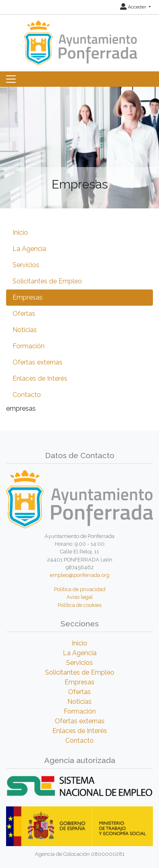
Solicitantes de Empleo (47, 281)
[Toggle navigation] (11, 79)
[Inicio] (79, 39)
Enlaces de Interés (40, 378)
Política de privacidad (80, 589)
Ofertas (24, 314)
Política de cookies (79, 605)
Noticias (25, 330)
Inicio (20, 233)
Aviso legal (80, 597)
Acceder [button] (134, 7)
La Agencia (29, 249)
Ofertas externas (38, 362)
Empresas (28, 297)
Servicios (26, 265)
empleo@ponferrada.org (80, 575)
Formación (29, 346)
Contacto (27, 395)
